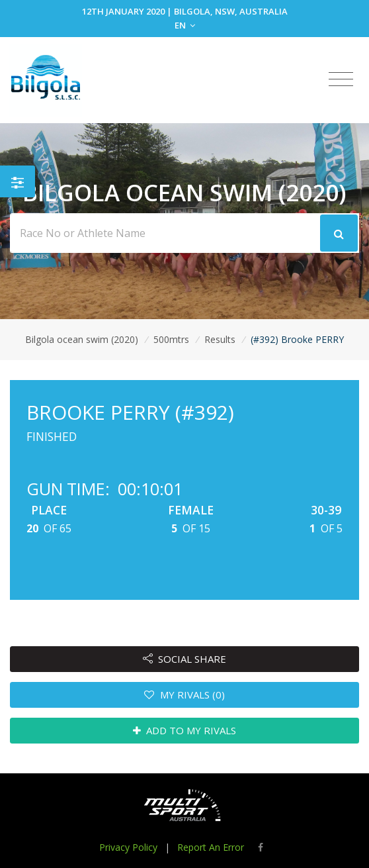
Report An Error (211, 847)
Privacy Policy (128, 847)
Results (220, 339)
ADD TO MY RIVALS (185, 730)
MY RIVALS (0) (184, 695)
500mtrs (171, 339)
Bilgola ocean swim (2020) (82, 339)
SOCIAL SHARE (185, 659)
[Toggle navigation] (341, 79)
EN (185, 25)
